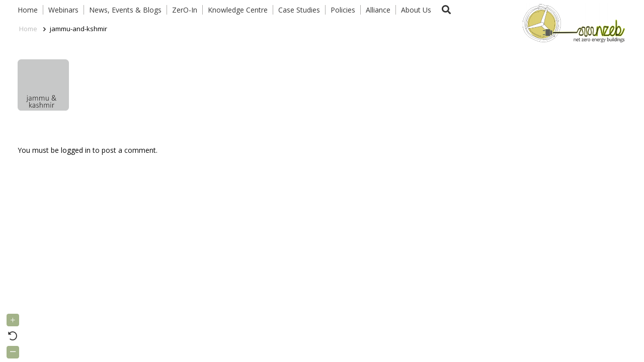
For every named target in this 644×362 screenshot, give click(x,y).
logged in (76, 150)
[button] (446, 10)
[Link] (572, 23)
